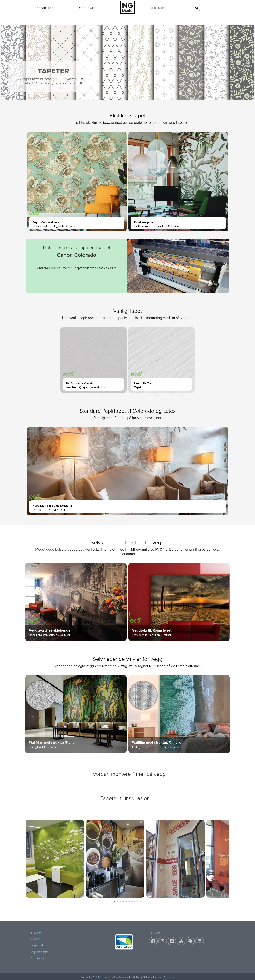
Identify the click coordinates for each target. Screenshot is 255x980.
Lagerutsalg (37, 945)
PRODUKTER (46, 8)
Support (35, 939)
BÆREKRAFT (86, 8)
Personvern (37, 958)
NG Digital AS (105, 977)
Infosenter (36, 933)
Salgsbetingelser (40, 952)
